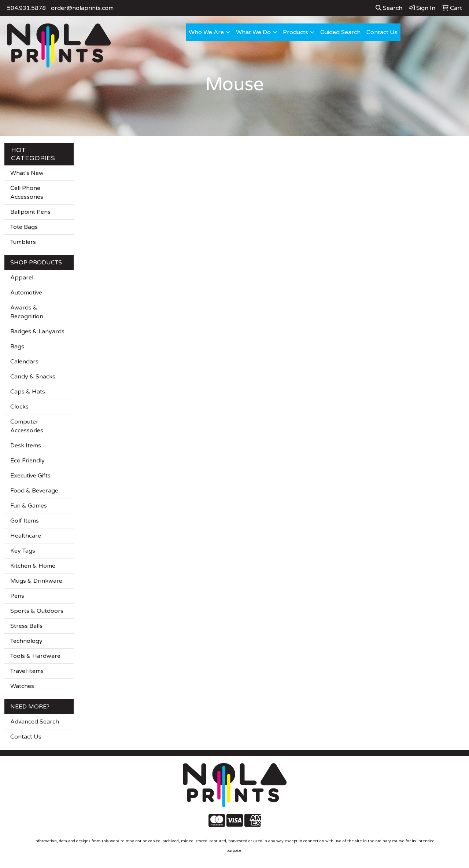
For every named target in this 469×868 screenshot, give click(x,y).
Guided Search (340, 32)
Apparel (22, 278)
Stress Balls (26, 626)
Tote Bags (24, 227)
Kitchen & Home (33, 566)
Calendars (24, 362)
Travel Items (27, 671)
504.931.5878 (26, 8)
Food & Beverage (34, 491)
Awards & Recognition (27, 312)
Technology (26, 641)
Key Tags (23, 551)
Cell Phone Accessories (27, 193)
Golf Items (25, 521)
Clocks (19, 407)
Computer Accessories (27, 426)
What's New (27, 173)
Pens (17, 596)
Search (389, 8)
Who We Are (206, 32)
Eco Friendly (27, 461)
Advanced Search (35, 722)
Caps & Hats (28, 392)
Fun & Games (29, 506)
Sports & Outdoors (37, 611)
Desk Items (26, 446)
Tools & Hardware (35, 656)
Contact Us (382, 32)
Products (296, 32)
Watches (22, 686)
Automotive (26, 293)
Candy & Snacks (33, 377)
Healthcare (26, 536)
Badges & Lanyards (37, 332)
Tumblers (23, 242)
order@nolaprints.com (82, 8)
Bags (17, 347)
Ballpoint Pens (30, 212)
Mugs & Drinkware (36, 581)
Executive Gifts (30, 476)
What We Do (253, 32)
